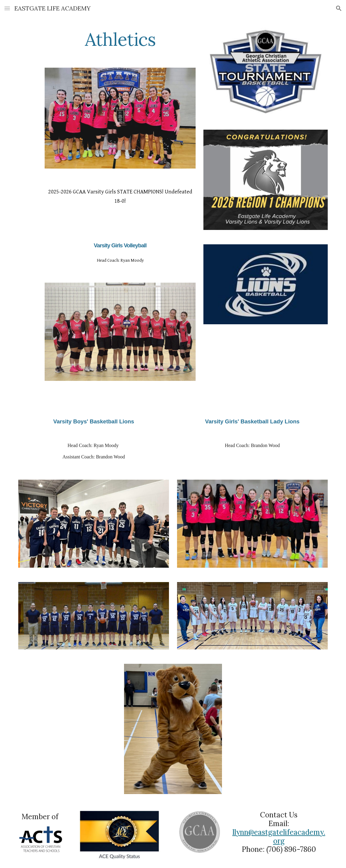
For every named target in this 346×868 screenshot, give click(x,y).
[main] (120, 39)
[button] (7, 8)
